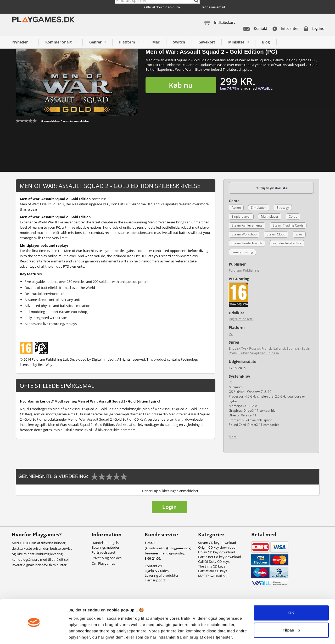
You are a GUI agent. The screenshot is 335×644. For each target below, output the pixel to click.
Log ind (314, 28)
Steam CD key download (217, 543)
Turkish (244, 353)
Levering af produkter (162, 575)
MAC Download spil (213, 576)
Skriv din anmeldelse (75, 121)
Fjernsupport (155, 580)
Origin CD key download (217, 547)
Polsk (233, 353)
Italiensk (279, 348)
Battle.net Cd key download (220, 557)
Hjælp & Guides (157, 571)
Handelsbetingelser (107, 543)
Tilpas (291, 612)
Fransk (267, 348)
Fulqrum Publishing (244, 270)
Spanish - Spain (298, 348)
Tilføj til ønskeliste (272, 188)
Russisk (255, 348)
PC (231, 334)
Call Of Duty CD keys (214, 562)
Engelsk (235, 348)
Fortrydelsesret (104, 552)
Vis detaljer (79, 634)
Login (169, 507)
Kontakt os (153, 566)
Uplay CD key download (217, 552)
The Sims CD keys (212, 566)
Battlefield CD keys (213, 571)
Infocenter (286, 28)
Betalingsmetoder (105, 547)
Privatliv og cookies (107, 558)
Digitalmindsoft (241, 319)
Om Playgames (103, 563)
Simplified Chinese (264, 353)
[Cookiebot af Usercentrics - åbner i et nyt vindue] (34, 634)
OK (291, 595)
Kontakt (255, 28)
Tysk (245, 348)
